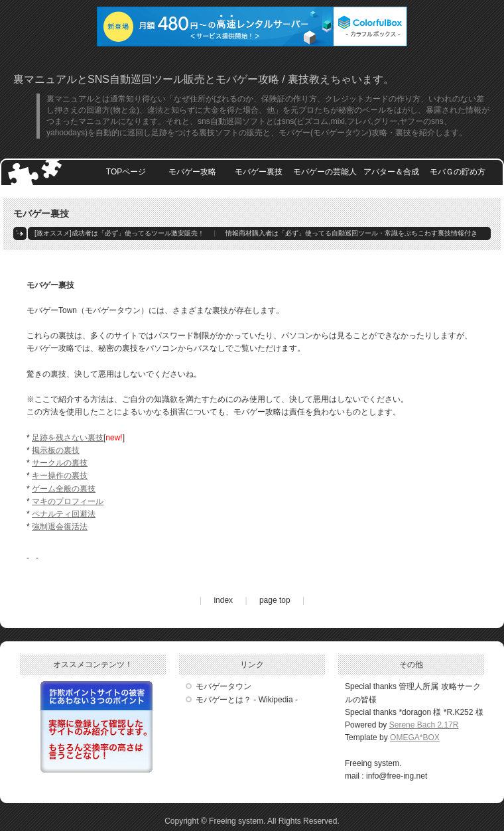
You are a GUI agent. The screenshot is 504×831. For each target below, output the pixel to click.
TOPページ (126, 172)
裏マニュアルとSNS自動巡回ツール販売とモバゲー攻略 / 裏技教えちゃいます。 (204, 79)
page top (275, 600)
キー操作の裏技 (60, 476)
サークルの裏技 (60, 463)
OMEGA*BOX (415, 737)
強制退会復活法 (60, 527)
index (223, 600)
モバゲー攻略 (192, 172)
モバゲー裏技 (259, 172)
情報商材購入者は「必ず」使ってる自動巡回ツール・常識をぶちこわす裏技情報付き (351, 233)
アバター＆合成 (391, 172)
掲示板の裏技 (56, 450)
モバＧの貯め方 (458, 172)
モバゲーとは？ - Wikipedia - (247, 700)
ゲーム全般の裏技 (64, 489)
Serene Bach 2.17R (424, 725)
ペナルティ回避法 (64, 514)
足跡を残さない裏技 (68, 438)
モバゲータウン (223, 686)
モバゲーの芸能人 (325, 172)
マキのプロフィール (68, 501)
